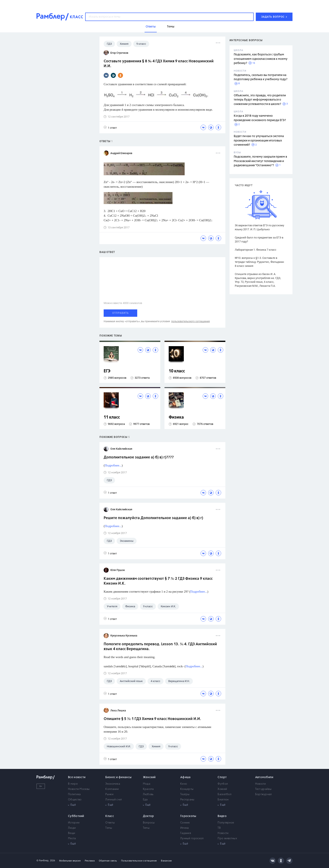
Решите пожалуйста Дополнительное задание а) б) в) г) (153, 518)
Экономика (113, 784)
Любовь (148, 794)
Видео (222, 816)
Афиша (185, 777)
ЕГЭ (107, 371)
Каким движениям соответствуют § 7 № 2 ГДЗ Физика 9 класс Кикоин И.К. (158, 581)
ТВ (219, 828)
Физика (176, 417)
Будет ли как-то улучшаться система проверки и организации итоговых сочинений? (259, 141)
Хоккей (222, 789)
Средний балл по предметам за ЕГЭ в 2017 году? (259, 240)
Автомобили (264, 777)
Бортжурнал (264, 794)
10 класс (177, 371)
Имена (185, 828)
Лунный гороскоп (192, 839)
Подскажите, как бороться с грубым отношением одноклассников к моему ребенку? (261, 59)
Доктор (148, 816)
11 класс (112, 417)
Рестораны (187, 800)
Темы (109, 828)
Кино (184, 784)
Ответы (110, 823)
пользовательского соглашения (191, 321)
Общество (75, 800)
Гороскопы (188, 816)
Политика (74, 794)
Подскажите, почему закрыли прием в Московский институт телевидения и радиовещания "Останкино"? (260, 161)
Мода (147, 784)
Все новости (77, 777)
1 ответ (110, 128)
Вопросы (149, 823)
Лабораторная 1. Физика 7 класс (256, 250)
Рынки (109, 794)
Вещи (72, 833)
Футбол (223, 784)
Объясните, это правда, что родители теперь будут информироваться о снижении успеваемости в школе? (260, 100)
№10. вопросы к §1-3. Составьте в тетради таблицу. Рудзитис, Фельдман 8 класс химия (259, 262)
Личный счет (114, 800)
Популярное (226, 823)
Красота (148, 789)
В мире (73, 784)
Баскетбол (225, 794)
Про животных (227, 839)
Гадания (186, 833)
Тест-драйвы (263, 789)
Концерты (187, 789)
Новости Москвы (79, 789)
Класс (110, 816)
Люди (72, 828)
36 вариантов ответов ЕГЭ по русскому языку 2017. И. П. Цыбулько (259, 227)
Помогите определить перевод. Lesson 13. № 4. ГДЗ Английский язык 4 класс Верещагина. (160, 647)
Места (72, 839)
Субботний (76, 816)
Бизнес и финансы (118, 777)
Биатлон (223, 800)
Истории (74, 823)
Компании (112, 789)
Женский (149, 777)
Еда (145, 800)
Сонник (185, 823)
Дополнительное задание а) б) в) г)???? (139, 457)
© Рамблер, (43, 861)
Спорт (222, 777)
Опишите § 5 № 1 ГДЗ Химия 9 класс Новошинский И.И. (152, 719)
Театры (185, 794)
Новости (261, 784)
